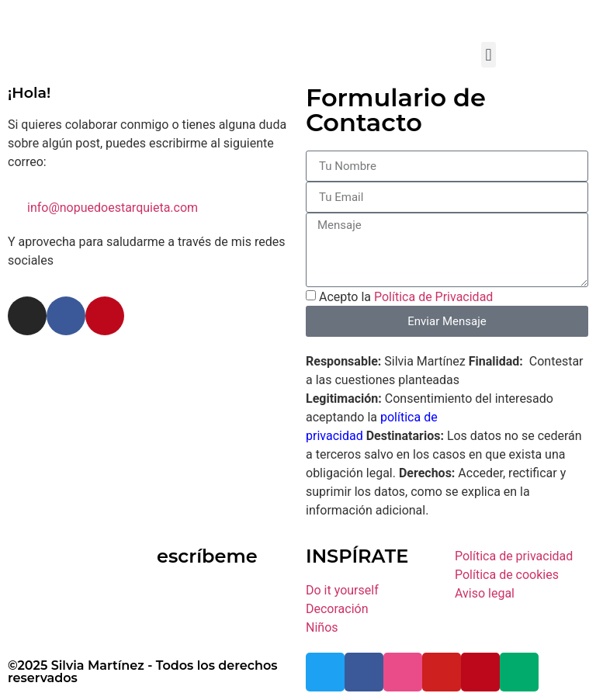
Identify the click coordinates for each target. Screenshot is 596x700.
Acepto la (406, 297)
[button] (489, 55)
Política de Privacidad (433, 297)
